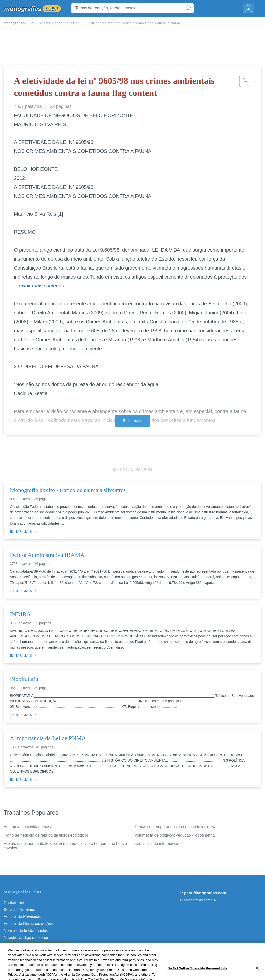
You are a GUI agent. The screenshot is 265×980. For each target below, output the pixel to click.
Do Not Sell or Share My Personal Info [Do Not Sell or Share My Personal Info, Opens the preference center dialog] (197, 975)
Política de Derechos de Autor (30, 924)
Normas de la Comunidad (26, 931)
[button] (245, 88)
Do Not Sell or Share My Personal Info (37, 945)
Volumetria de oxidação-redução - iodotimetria (175, 835)
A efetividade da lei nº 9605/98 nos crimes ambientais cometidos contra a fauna (110, 23)
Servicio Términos (19, 910)
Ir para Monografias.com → (206, 893)
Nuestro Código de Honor (26, 938)
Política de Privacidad (23, 917)
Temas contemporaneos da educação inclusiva (176, 827)
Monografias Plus (19, 23)
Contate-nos (14, 903)
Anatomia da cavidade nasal (28, 827)
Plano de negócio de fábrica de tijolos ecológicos (46, 835)
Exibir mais (132, 421)
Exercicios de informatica (156, 844)
